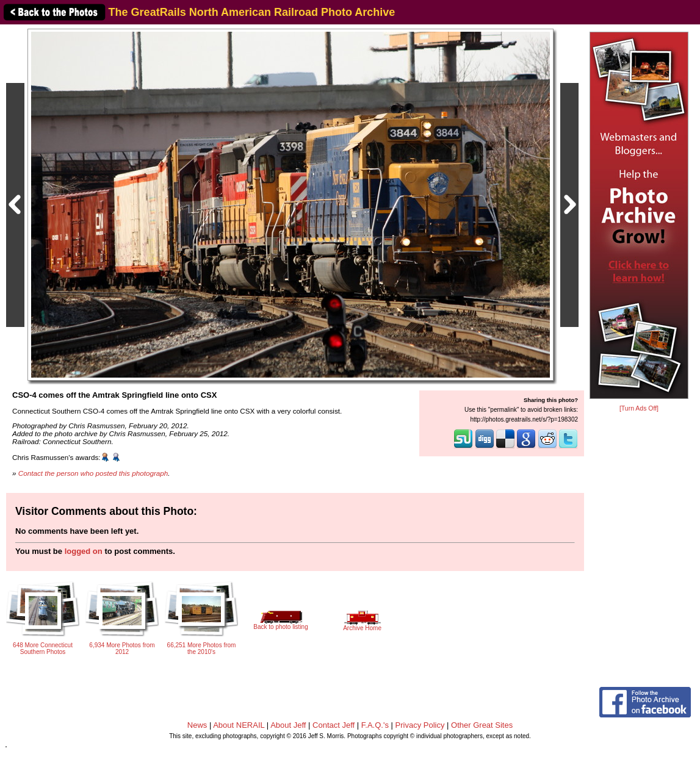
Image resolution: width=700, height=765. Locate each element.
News (197, 725)
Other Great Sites (482, 725)
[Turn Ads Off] (639, 408)
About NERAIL (239, 725)
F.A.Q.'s (375, 725)
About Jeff (288, 725)
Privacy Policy (420, 725)
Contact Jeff (334, 725)
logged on (84, 551)
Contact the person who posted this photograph (93, 473)
